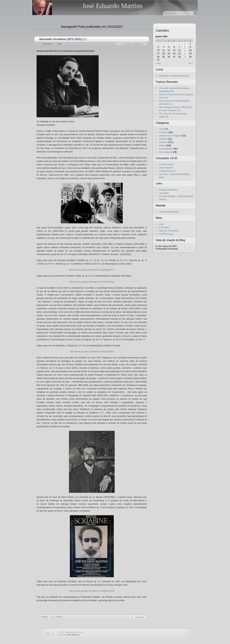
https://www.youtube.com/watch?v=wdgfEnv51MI (92, 591)
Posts (164, 227)
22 (185, 53)
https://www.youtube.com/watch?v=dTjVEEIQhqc (92, 282)
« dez (158, 63)
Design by (69, 635)
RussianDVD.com (167, 171)
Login (161, 224)
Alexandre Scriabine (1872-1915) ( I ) (63, 39)
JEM (59, 44)
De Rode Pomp (166, 164)
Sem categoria (166, 152)
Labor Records (166, 168)
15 (185, 50)
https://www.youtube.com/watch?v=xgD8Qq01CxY (92, 270)
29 (185, 57)
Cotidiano (163, 132)
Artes (161, 129)
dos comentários (169, 231)
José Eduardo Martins (112, 6)
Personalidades (166, 149)
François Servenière (168, 190)
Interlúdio (163, 139)
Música (45, 617)
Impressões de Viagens (170, 136)
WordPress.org (166, 234)
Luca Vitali (164, 193)
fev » (191, 63)
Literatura (163, 142)
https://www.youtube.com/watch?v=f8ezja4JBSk (92, 352)
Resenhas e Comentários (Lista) (174, 76)
